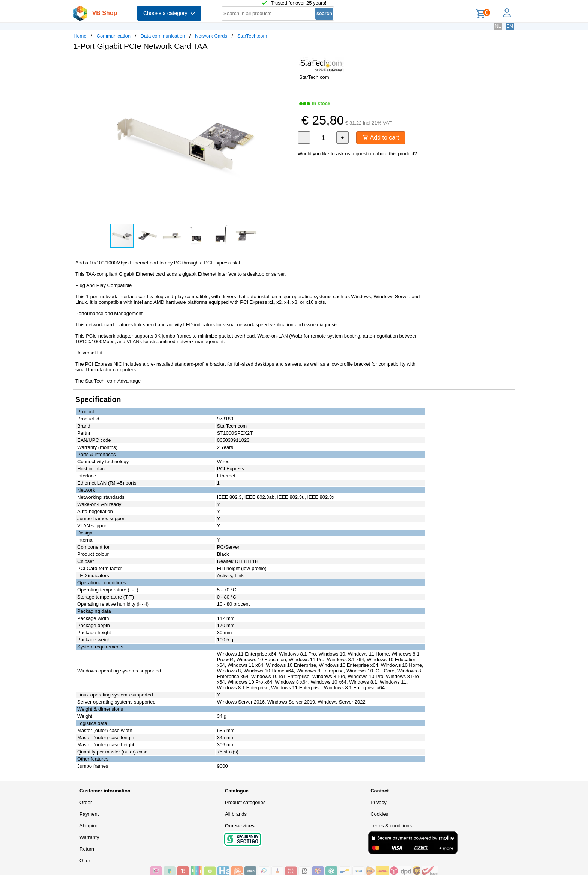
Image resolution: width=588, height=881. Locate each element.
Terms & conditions (391, 826)
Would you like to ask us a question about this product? (357, 154)
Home (80, 36)
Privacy (379, 802)
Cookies (379, 814)
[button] (287, 64)
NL (498, 26)
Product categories (245, 802)
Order (86, 802)
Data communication (163, 36)
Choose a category (169, 13)
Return (87, 849)
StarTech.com (252, 36)
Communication (114, 36)
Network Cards (211, 36)
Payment (89, 814)
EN (510, 26)
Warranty (89, 837)
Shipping (89, 826)
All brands (236, 814)
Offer (85, 861)
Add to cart (381, 137)
